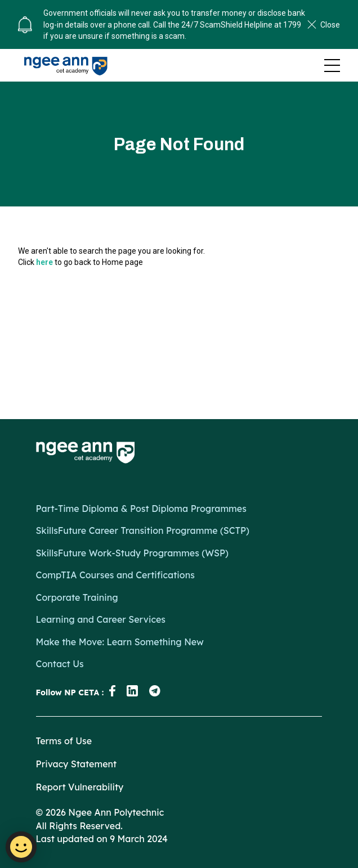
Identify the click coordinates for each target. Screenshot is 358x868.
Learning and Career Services (101, 619)
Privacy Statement (77, 764)
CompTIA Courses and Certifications (115, 575)
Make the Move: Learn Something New (120, 642)
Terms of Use (64, 741)
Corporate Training (77, 597)
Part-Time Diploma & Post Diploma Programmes (141, 509)
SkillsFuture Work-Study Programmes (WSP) (132, 553)
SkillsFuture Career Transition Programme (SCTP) (143, 530)
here (44, 262)
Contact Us (60, 664)
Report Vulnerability (80, 787)
